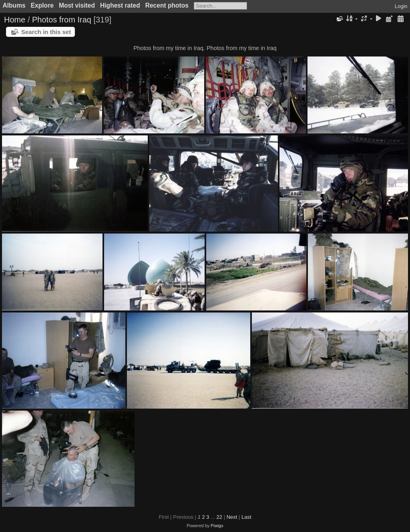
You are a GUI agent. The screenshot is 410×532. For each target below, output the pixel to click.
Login (401, 6)
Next (232, 517)
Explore (42, 5)
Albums (14, 5)
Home (15, 20)
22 (219, 517)
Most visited (77, 5)
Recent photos (167, 5)
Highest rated (120, 5)
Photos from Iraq (62, 20)
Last (246, 517)
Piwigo (217, 526)
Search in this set (46, 32)
